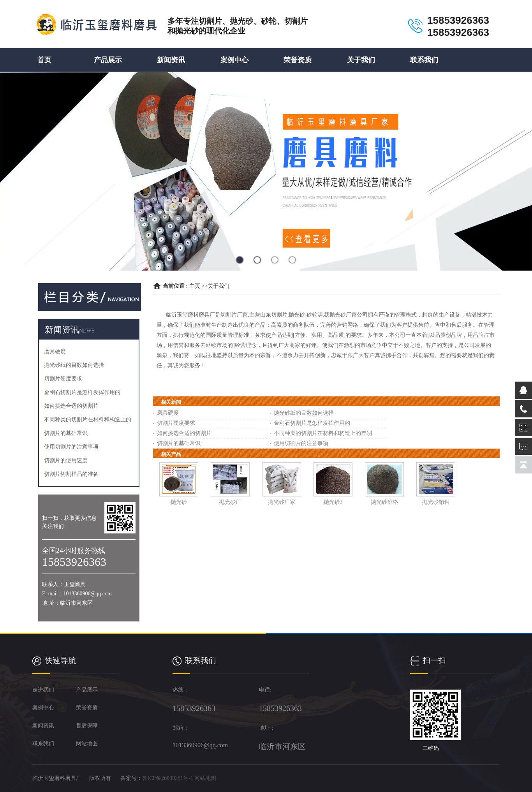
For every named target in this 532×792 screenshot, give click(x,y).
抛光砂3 (333, 502)
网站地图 (205, 778)
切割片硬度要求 (63, 379)
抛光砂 (179, 502)
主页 (195, 286)
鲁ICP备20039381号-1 (168, 778)
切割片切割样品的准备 (71, 474)
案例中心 (234, 60)
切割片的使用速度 (66, 460)
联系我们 (424, 60)
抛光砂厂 (230, 502)
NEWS (87, 331)
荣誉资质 (298, 60)
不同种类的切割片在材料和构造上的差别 (323, 433)
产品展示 (108, 60)
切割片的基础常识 (66, 433)
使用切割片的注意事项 (71, 447)
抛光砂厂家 (282, 502)
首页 (44, 60)
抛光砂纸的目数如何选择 (74, 365)
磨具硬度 (55, 351)
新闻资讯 (171, 60)
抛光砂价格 (384, 502)
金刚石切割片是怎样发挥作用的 (82, 392)
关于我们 (361, 60)
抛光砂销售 (436, 502)
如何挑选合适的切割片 (71, 406)
